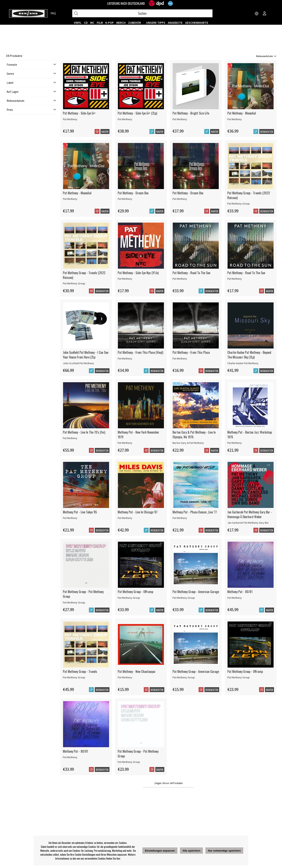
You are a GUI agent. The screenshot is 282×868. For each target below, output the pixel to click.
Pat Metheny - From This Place (191, 352)
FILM (100, 23)
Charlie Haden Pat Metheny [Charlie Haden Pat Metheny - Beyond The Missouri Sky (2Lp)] (243, 363)
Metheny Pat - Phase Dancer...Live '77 (195, 512)
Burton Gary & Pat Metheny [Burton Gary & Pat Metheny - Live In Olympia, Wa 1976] (188, 443)
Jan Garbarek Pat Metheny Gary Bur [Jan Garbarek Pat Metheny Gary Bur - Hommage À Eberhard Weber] (248, 523)
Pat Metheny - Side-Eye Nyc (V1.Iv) (138, 273)
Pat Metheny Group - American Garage (196, 592)
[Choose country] (257, 14)
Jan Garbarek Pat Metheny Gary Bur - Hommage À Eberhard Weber (250, 514)
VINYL (78, 23)
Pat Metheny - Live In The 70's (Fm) (84, 432)
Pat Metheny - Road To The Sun (191, 273)
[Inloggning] (265, 14)
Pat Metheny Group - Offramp (135, 592)
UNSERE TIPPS (156, 23)
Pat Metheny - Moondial (242, 113)
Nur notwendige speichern (224, 851)
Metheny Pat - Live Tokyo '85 (80, 512)
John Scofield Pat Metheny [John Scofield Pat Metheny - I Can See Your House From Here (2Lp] (78, 363)
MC (92, 23)
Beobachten (267, 132)
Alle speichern (191, 851)
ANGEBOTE (175, 23)
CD (86, 23)
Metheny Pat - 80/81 (240, 592)
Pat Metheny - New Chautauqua (136, 671)
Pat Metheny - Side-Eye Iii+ (79, 113)
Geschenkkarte (197, 23)
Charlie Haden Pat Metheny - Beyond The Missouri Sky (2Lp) (249, 355)
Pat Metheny (70, 119)
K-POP (110, 23)
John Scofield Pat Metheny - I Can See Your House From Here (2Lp (86, 355)
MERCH (121, 23)
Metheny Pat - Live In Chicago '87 (138, 512)
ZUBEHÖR (135, 23)
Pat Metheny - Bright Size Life (191, 113)
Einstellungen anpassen (160, 851)
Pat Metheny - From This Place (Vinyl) (140, 352)
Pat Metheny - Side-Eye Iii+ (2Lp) (137, 113)
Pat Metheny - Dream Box (133, 193)
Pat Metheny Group (239, 204)
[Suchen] (142, 13)
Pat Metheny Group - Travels (80, 671)
